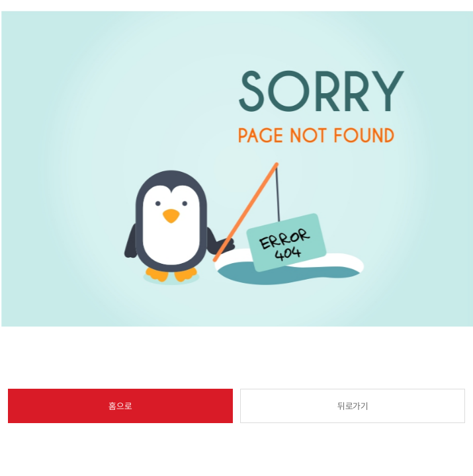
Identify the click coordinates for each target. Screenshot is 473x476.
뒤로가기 (353, 406)
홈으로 (120, 406)
